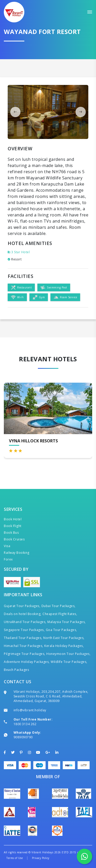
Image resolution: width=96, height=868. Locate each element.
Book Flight (13, 526)
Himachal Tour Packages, (24, 646)
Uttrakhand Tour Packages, (25, 622)
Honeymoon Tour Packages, (68, 654)
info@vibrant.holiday (30, 710)
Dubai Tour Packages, (58, 606)
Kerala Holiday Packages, (64, 646)
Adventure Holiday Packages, (27, 662)
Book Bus (11, 533)
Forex (8, 559)
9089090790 (23, 737)
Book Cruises (14, 539)
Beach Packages (16, 670)
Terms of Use (15, 858)
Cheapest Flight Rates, (60, 614)
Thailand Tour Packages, (23, 638)
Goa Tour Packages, (61, 630)
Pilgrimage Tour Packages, (25, 654)
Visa (7, 546)
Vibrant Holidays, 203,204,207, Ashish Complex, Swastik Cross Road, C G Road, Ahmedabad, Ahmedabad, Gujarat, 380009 (51, 696)
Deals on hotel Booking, (23, 614)
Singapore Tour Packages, (24, 630)
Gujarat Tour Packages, (22, 606)
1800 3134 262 (25, 724)
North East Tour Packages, (64, 638)
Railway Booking (17, 553)
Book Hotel (13, 519)
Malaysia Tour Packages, (67, 622)
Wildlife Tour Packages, (69, 662)
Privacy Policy (41, 858)
